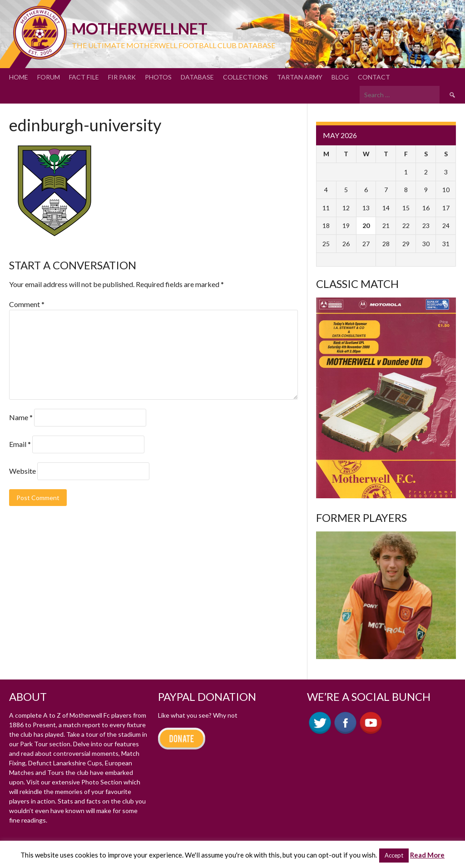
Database (197, 77)
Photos (158, 77)
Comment (27, 304)
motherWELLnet (140, 28)
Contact (374, 77)
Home (19, 77)
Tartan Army (300, 77)
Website (22, 471)
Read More (427, 855)
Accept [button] (394, 855)
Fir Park (122, 77)
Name (21, 417)
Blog (340, 77)
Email (20, 444)
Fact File (84, 77)
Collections (245, 77)
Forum (49, 77)
